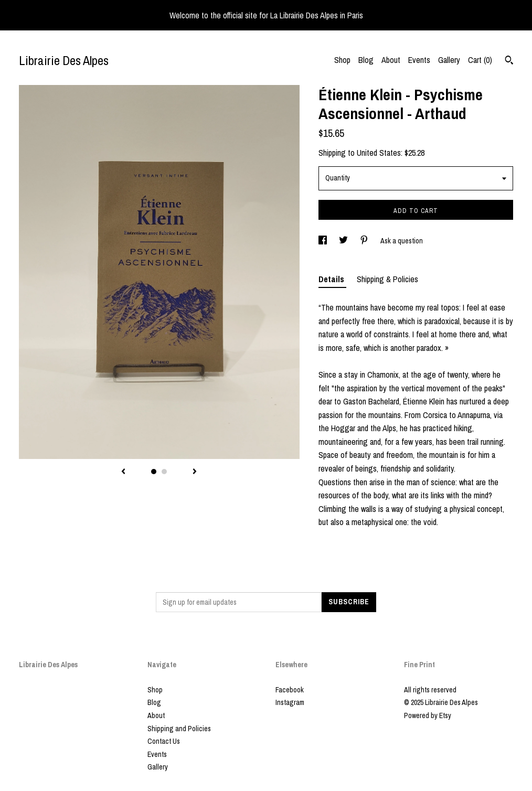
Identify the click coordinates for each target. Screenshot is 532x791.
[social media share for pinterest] (365, 241)
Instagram (290, 702)
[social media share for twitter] (344, 241)
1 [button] (154, 472)
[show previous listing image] (123, 472)
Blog (366, 60)
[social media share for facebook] (323, 241)
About (391, 60)
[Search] (509, 61)
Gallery (449, 60)
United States (379, 153)
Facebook (290, 690)
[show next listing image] (195, 472)
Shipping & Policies (387, 279)
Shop (342, 60)
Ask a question (402, 241)
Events (419, 60)
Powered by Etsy (428, 715)
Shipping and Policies (179, 729)
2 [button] (164, 472)
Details (332, 279)
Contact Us (164, 741)
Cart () (480, 60)
